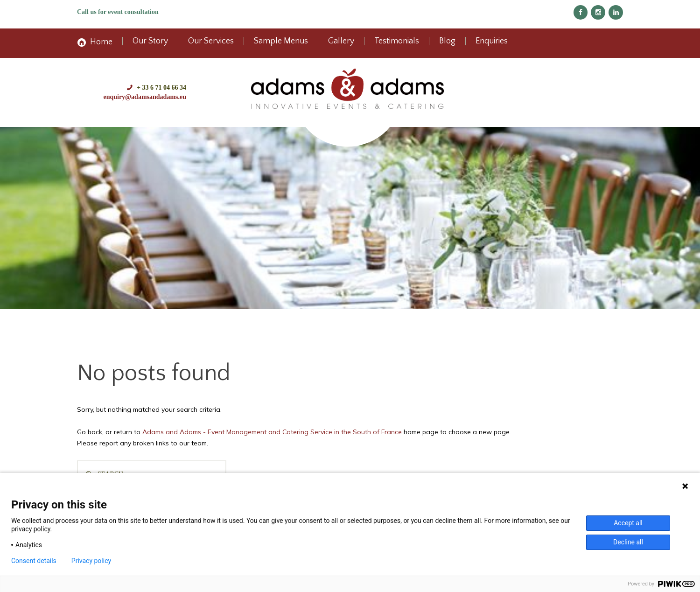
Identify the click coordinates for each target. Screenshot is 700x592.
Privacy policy (91, 561)
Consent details (34, 561)
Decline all (628, 542)
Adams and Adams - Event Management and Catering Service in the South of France (272, 432)
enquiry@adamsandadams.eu (145, 97)
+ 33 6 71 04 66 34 (161, 88)
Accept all (628, 523)
